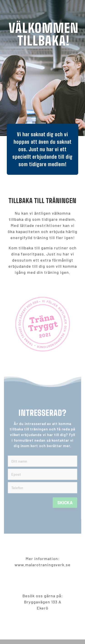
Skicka (67, 507)
